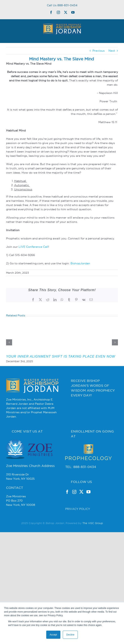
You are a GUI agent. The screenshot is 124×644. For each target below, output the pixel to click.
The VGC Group (93, 523)
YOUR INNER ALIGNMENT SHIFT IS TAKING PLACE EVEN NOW (61, 356)
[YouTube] (88, 492)
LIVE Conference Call (33, 247)
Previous (99, 51)
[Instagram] (74, 492)
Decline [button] (70, 635)
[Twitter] (81, 492)
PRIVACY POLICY (78, 509)
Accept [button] (53, 635)
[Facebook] (67, 492)
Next (112, 51)
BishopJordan (80, 263)
